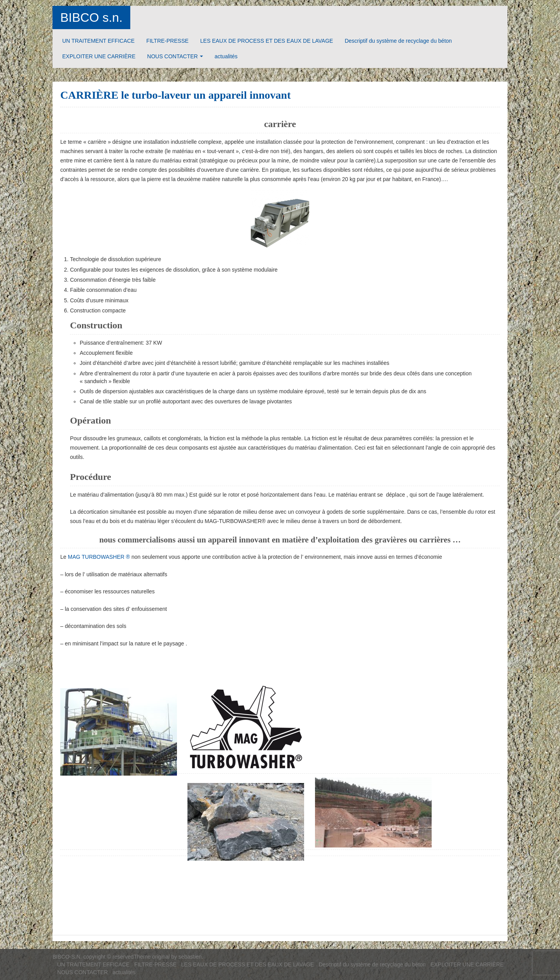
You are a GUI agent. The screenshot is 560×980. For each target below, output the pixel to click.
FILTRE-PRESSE (167, 41)
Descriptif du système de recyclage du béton (398, 41)
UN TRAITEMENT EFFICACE (98, 41)
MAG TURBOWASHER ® (99, 557)
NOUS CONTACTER (172, 56)
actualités (226, 56)
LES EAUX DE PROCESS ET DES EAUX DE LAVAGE (267, 41)
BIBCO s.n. (91, 17)
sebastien (190, 957)
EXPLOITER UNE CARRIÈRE (99, 56)
